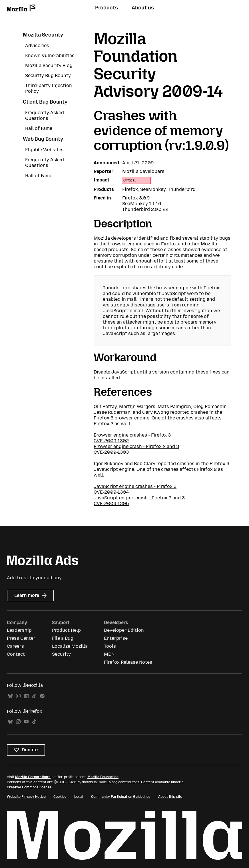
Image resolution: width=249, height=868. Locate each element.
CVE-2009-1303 (111, 452)
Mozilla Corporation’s (33, 777)
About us (143, 8)
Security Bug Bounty (48, 75)
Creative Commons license (29, 787)
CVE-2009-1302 (111, 441)
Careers (15, 646)
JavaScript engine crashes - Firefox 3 (135, 486)
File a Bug (63, 638)
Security (61, 654)
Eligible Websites (44, 150)
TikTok (34, 696)
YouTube (26, 722)
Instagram (18, 696)
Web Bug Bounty (43, 139)
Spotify (42, 696)
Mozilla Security (43, 35)
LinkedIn (26, 696)
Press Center (21, 638)
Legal (79, 797)
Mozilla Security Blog (49, 65)
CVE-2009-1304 (111, 492)
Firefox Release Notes (128, 662)
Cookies (60, 797)
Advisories (37, 46)
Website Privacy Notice (26, 797)
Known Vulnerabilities (50, 55)
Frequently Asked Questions (45, 115)
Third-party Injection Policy (49, 88)
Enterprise (116, 638)
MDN (109, 654)
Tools (110, 646)
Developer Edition (124, 630)
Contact (16, 654)
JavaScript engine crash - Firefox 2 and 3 (139, 498)
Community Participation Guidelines (121, 797)
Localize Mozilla (70, 646)
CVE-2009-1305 (111, 503)
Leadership (19, 630)
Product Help (66, 630)
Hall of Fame (39, 128)
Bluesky (10, 696)
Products (107, 8)
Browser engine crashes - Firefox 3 (132, 435)
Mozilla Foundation (103, 777)
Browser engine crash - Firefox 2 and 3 (136, 446)
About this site (170, 797)
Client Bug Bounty (45, 102)
